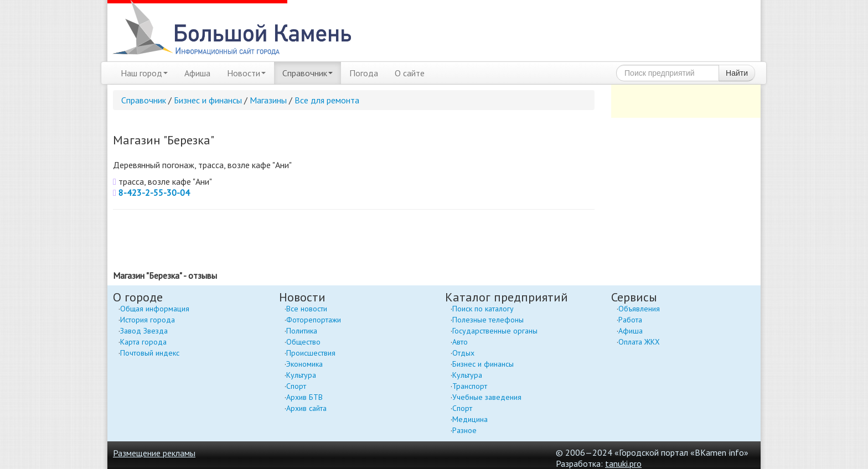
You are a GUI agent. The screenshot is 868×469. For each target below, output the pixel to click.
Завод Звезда (144, 331)
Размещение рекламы (154, 453)
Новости (246, 73)
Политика (302, 331)
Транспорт (470, 386)
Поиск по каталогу (483, 309)
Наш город (144, 73)
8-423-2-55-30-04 (154, 192)
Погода (364, 73)
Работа (630, 320)
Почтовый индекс (150, 353)
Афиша (197, 73)
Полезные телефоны (488, 320)
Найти (737, 73)
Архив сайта (306, 408)
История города (148, 320)
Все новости (307, 309)
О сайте (410, 73)
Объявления (639, 309)
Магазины (268, 100)
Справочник (308, 73)
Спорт (296, 386)
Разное (464, 430)
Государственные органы (495, 331)
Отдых (463, 353)
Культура (301, 375)
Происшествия (311, 353)
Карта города (143, 342)
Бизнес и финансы (208, 100)
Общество (303, 342)
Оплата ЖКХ (639, 342)
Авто (460, 342)
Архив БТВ (304, 397)
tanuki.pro (623, 463)
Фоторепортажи (314, 320)
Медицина (470, 419)
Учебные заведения (487, 397)
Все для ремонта (327, 100)
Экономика (304, 364)
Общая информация (155, 309)
